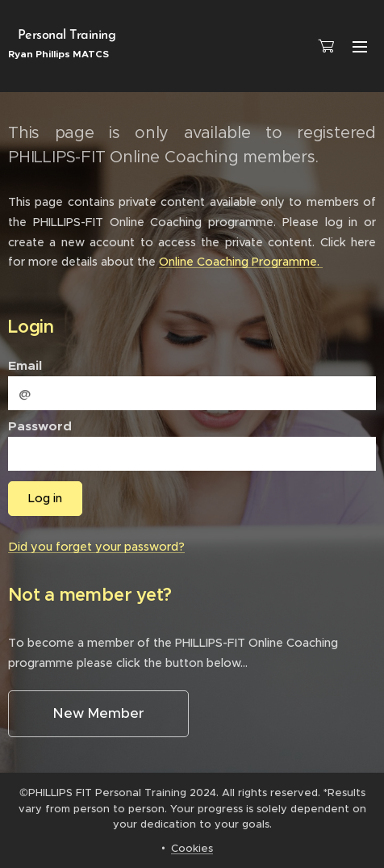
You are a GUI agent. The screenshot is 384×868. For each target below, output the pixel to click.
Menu (360, 47)
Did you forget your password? (96, 547)
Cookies (192, 848)
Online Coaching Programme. (241, 262)
